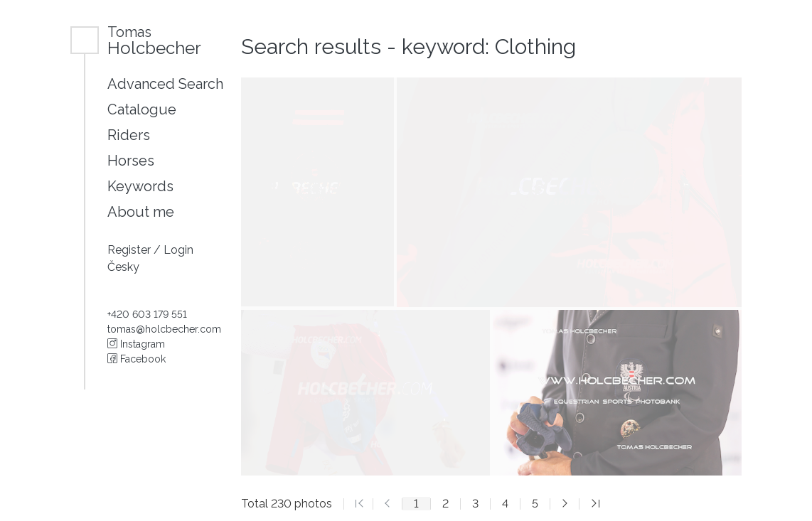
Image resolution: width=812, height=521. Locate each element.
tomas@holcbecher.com (164, 329)
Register (130, 250)
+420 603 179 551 (147, 314)
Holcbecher (154, 40)
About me (141, 212)
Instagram (136, 344)
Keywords (140, 186)
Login (178, 250)
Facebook (137, 359)
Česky (123, 267)
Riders (129, 135)
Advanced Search (165, 84)
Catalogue (142, 109)
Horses (131, 161)
